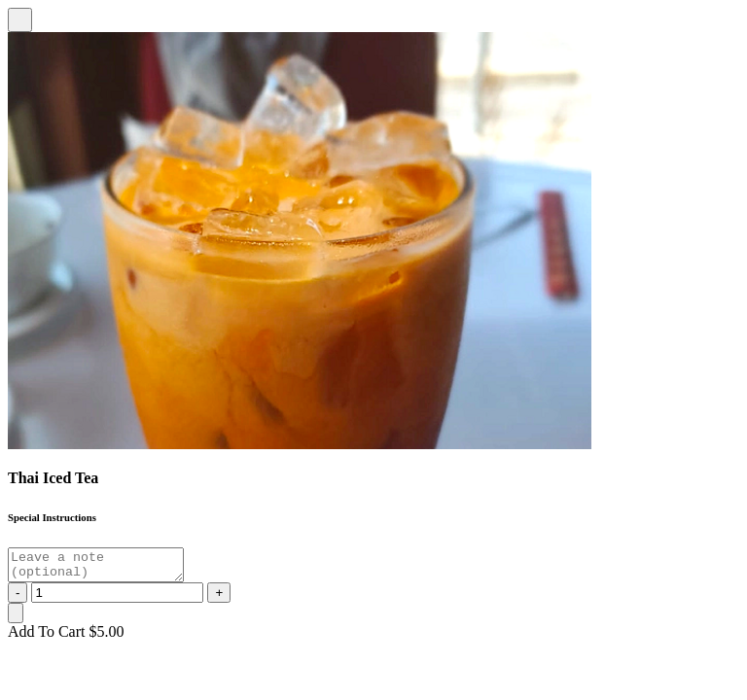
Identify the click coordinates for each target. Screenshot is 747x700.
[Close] (20, 20)
